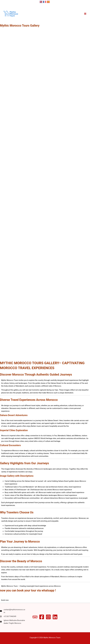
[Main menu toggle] (85, 14)
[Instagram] (48, 617)
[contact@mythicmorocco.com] (13, 611)
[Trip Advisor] (35, 617)
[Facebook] (42, 617)
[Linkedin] (55, 617)
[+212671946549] (8, 616)
